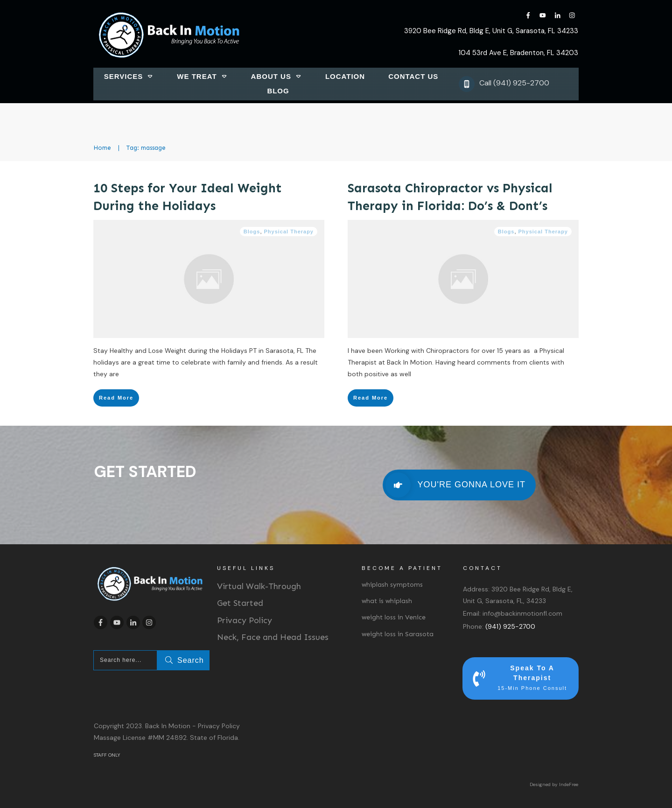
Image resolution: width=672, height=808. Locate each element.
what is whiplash (387, 601)
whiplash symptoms (392, 585)
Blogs (252, 232)
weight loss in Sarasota (398, 634)
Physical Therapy (289, 232)
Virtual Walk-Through (259, 586)
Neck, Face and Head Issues (273, 637)
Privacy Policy (245, 620)
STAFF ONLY (107, 755)
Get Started (240, 603)
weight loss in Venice (394, 617)
